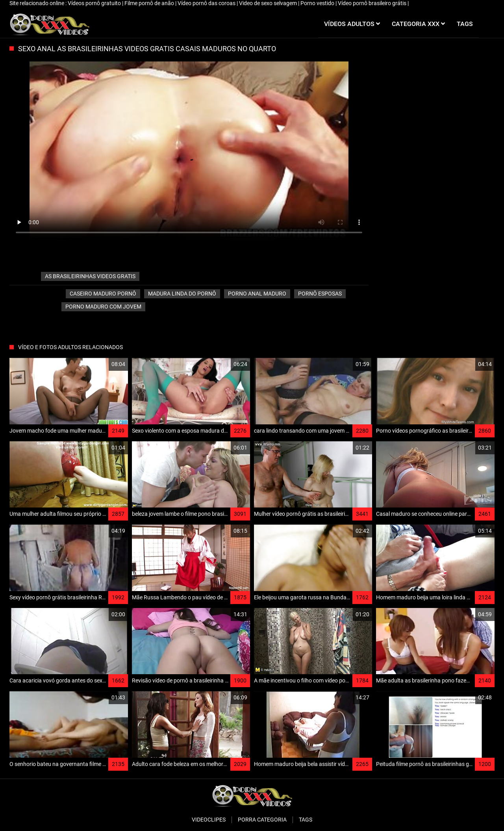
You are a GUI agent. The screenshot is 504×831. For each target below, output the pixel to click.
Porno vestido (318, 3)
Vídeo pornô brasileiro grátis (373, 3)
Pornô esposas (320, 294)
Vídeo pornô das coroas (207, 3)
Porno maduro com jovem (103, 307)
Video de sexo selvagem (269, 3)
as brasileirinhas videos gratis (90, 276)
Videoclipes (209, 820)
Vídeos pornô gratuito (95, 3)
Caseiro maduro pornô (103, 294)
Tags (306, 820)
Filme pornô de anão (150, 3)
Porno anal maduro (257, 294)
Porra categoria (262, 820)
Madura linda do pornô (182, 294)
